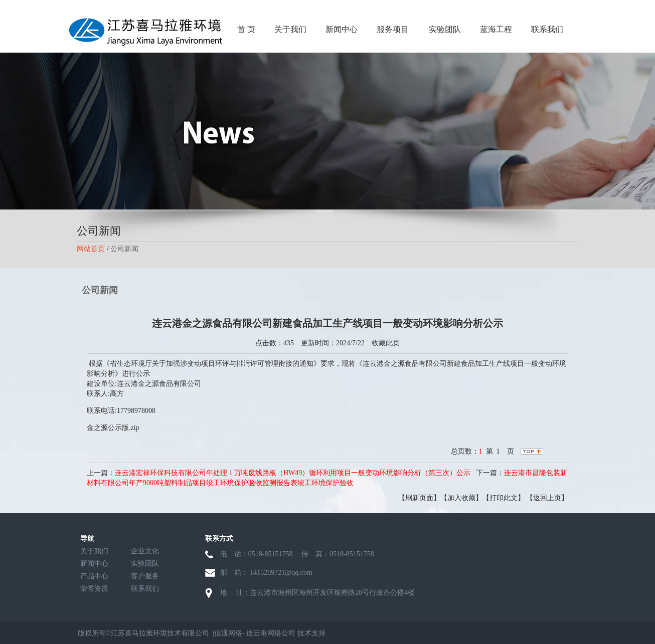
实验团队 (445, 29)
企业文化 (145, 551)
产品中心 (94, 576)
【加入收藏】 (461, 498)
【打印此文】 (504, 498)
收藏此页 (386, 343)
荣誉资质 (94, 589)
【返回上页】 (547, 498)
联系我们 (547, 29)
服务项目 (393, 29)
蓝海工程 (496, 29)
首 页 (246, 29)
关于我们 (290, 29)
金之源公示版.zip (113, 428)
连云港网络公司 (271, 633)
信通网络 (228, 633)
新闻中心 (342, 29)
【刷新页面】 (419, 498)
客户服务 (145, 576)
